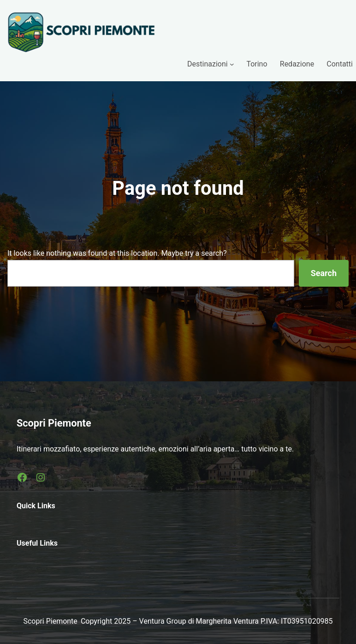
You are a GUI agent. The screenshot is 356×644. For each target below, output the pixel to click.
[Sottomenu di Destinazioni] (232, 64)
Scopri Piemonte (54, 423)
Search (324, 273)
